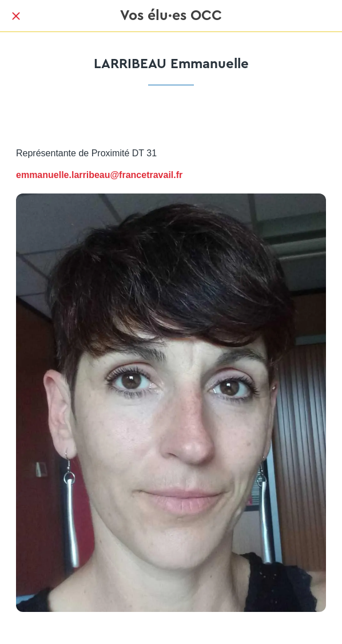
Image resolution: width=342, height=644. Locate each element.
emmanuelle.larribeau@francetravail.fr (99, 175)
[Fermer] (16, 16)
